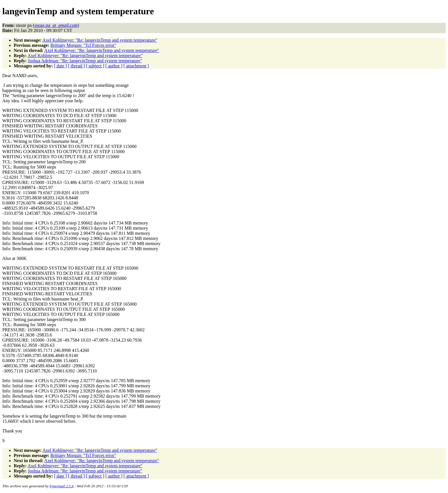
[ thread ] (76, 66)
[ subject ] (95, 66)
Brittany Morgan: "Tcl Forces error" (83, 45)
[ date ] (60, 66)
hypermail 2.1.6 (62, 486)
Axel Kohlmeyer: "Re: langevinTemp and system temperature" (100, 40)
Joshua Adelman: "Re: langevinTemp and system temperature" (85, 61)
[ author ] (114, 66)
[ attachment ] (136, 66)
